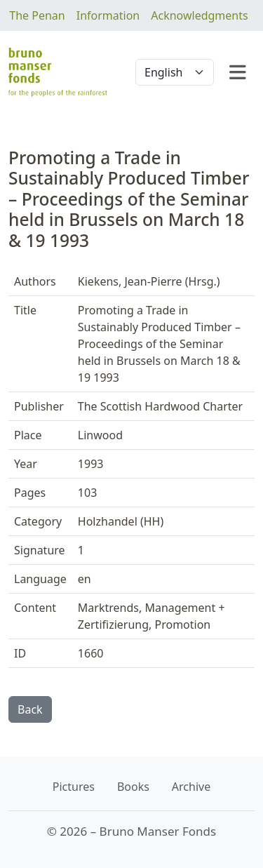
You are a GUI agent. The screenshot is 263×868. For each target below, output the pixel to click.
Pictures (74, 787)
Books (133, 787)
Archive (191, 787)
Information (108, 15)
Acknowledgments (199, 15)
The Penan (37, 15)
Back (30, 709)
